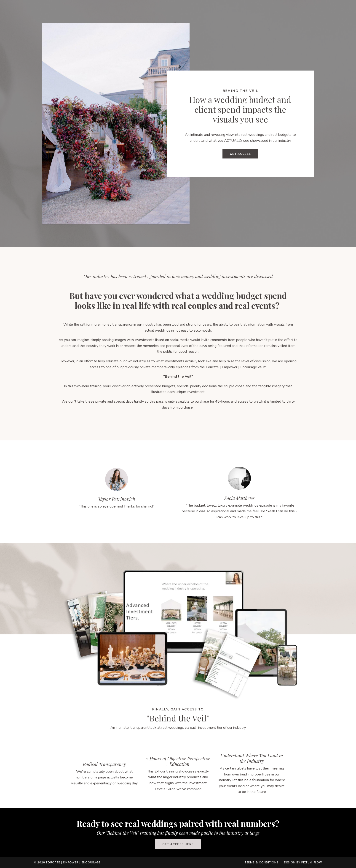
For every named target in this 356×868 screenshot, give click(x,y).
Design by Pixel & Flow (303, 862)
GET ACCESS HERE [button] (178, 844)
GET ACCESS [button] (240, 154)
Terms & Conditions (261, 862)
